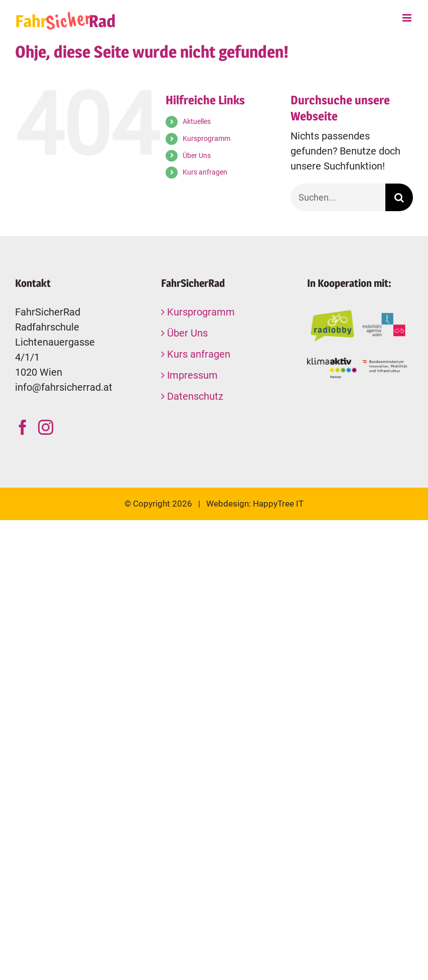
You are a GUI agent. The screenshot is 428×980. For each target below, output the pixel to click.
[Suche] (399, 197)
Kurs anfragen (205, 172)
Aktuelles (197, 121)
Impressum (192, 375)
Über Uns (197, 155)
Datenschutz (195, 396)
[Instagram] (46, 427)
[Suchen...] (338, 197)
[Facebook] (23, 427)
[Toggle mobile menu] (408, 18)
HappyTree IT (278, 504)
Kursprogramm (206, 138)
